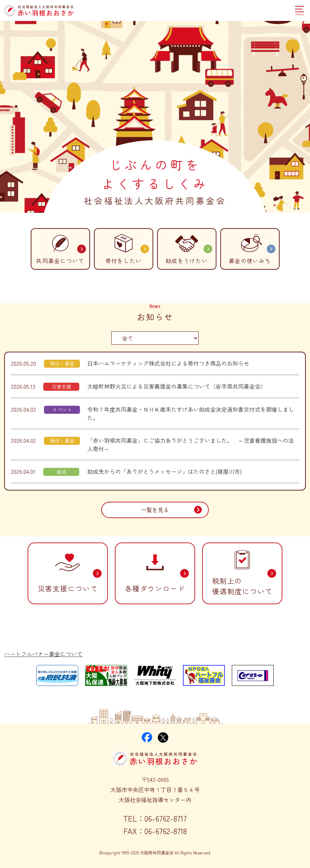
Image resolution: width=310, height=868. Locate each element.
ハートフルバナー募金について (43, 654)
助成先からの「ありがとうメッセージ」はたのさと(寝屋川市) (164, 471)
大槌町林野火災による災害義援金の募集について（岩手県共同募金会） (177, 386)
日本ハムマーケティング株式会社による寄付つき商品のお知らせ (168, 363)
